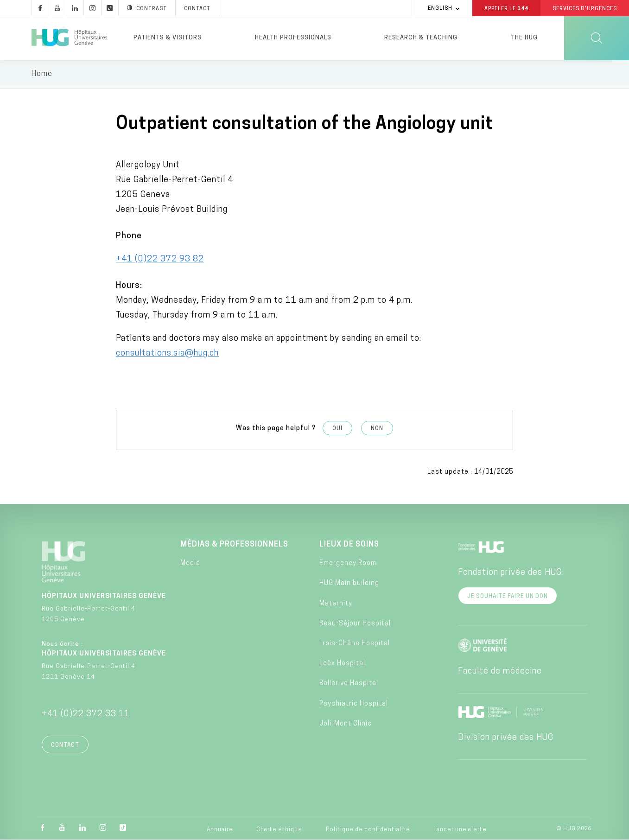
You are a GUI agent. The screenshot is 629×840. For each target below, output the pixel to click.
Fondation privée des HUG (510, 573)
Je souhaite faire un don (508, 597)
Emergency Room (348, 564)
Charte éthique (279, 830)
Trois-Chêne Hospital (355, 644)
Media (190, 564)
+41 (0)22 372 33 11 (86, 714)
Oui (337, 429)
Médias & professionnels (234, 545)
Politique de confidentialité (368, 830)
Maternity (336, 604)
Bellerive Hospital (349, 684)
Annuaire (220, 830)
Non (377, 429)
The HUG (524, 38)
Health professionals (293, 38)
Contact (65, 745)
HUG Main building (349, 584)
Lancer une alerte (460, 830)
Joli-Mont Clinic (346, 724)
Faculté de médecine (500, 671)
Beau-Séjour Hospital (355, 624)
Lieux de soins (349, 545)
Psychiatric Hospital (354, 704)
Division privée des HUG (506, 738)
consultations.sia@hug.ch (167, 353)
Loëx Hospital (342, 664)
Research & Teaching (421, 38)
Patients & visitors (168, 38)
